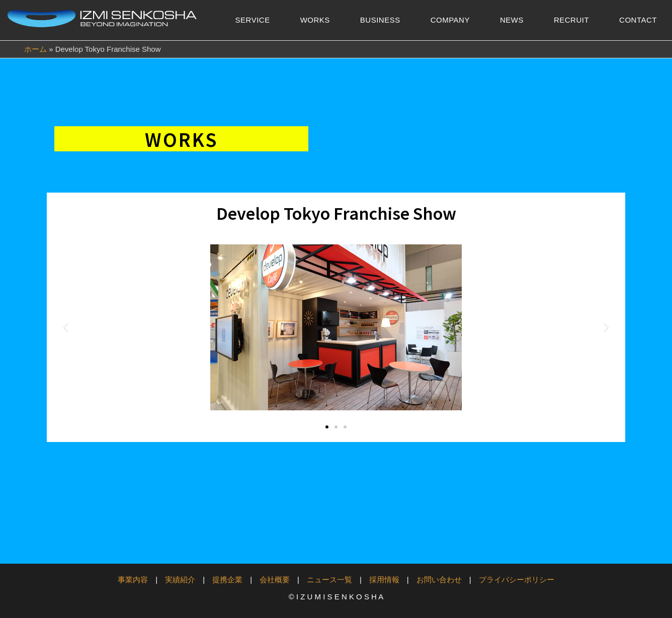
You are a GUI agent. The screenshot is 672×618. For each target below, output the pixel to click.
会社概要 (275, 580)
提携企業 (227, 580)
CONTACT (638, 20)
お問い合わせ (439, 580)
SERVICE (253, 20)
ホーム (35, 49)
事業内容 (133, 580)
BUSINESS (380, 20)
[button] (66, 328)
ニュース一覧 (329, 580)
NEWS (512, 20)
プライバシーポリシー (517, 580)
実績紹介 (180, 580)
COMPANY (450, 20)
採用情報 (384, 580)
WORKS (315, 20)
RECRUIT (571, 20)
